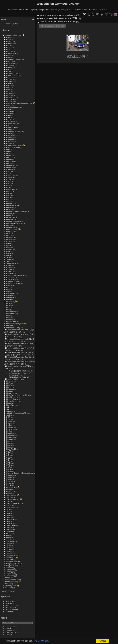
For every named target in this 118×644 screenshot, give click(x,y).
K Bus (9, 265)
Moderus (10, 381)
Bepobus (10, 93)
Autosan (10, 79)
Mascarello (11, 313)
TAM (8, 509)
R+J (8, 431)
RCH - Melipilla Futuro (18, 377)
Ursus (9, 537)
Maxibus (10, 319)
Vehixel (9, 543)
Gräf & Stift (11, 217)
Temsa (9, 521)
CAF (8, 115)
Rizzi (8, 441)
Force (9, 197)
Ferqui (9, 191)
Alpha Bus (10, 65)
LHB (8, 291)
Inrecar (9, 247)
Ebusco (9, 177)
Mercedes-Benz (13, 324)
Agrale (9, 55)
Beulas (9, 95)
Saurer (9, 477)
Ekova (9, 181)
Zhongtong (11, 576)
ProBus (9, 425)
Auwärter (10, 81)
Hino (8, 235)
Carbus (9, 129)
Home (40, 15)
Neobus (9, 391)
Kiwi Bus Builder (13, 281)
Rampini (10, 433)
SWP (8, 463)
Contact (9, 635)
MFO (8, 307)
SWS (8, 465)
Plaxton (9, 421)
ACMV (9, 41)
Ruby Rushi (11, 449)
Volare (9, 551)
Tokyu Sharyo (12, 525)
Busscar (10, 111)
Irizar (8, 251)
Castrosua (10, 135)
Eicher (9, 179)
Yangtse (10, 568)
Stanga (9, 501)
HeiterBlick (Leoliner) (15, 223)
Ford (8, 199)
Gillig (8, 209)
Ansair (9, 71)
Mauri (9, 317)
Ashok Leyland (12, 75)
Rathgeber (11, 435)
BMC (8, 87)
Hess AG (10, 229)
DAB (8, 149)
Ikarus (9, 243)
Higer (8, 233)
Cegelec (10, 137)
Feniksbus (10, 189)
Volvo (9, 557)
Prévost (9, 423)
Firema (9, 195)
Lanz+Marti (11, 293)
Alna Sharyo (11, 63)
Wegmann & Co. (13, 564)
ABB (8, 37)
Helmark (10, 225)
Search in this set (55, 26)
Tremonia (10, 529)
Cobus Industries (13, 145)
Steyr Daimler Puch (14, 503)
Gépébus (10, 207)
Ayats (9, 83)
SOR (8, 459)
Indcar (9, 245)
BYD (8, 91)
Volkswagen (11, 555)
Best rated (10, 603)
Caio (8, 125)
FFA (8, 185)
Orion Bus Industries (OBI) (17, 413)
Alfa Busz (10, 61)
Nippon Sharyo (12, 399)
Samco (9, 471)
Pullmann (10, 429)
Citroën (9, 143)
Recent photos (12, 607)
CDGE (9, 119)
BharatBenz (11, 97)
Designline (11, 161)
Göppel (9, 213)
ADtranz (10, 43)
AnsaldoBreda (12, 73)
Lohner (9, 299)
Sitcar (9, 489)
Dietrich (9, 163)
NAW (8, 385)
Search (9, 629)
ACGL (9, 39)
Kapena (9, 267)
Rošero (9, 445)
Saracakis (10, 475)
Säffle (9, 467)
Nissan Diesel (12, 401)
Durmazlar (10, 165)
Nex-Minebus (12, 397)
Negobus (10, 389)
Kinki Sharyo (11, 279)
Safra (8, 469)
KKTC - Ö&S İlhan (16, 375)
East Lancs (11, 175)
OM (8, 409)
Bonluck (10, 105)
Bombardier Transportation (17, 103)
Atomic (9, 77)
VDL (8, 539)
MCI (8, 303)
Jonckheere (11, 263)
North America (11, 580)
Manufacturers (11, 35)
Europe (8, 586)
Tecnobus (10, 519)
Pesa (8, 419)
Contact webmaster (110, 642)
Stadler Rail (11, 499)
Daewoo (10, 155)
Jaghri (9, 259)
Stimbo (9, 505)
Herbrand (10, 227)
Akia (8, 57)
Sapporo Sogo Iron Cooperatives (19, 473)
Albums (5, 30)
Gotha (9, 215)
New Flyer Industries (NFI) (17, 395)
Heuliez (9, 231)
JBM (8, 257)
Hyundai (10, 239)
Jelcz (8, 261)
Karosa (9, 269)
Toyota (9, 527)
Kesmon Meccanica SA (16, 275)
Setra (8, 485)
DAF (8, 151)
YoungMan (11, 570)
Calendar (9, 611)
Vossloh (9, 562)
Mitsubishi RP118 (15, 379)
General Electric (13, 205)
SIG (8, 455)
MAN (8, 301)
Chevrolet (10, 141)
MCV (8, 305)
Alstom (9, 67)
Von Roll (10, 559)
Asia (7, 584)
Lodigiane (10, 297)
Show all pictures (13, 24)
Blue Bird (10, 99)
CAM (8, 117)
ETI (8, 173)
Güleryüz (10, 219)
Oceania (8, 588)
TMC (8, 511)
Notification (10, 631)
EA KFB (9, 169)
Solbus (9, 497)
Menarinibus (11, 321)
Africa (7, 578)
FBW (8, 183)
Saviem (9, 479)
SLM (8, 457)
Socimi (9, 493)
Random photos (12, 605)
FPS (8, 187)
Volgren (9, 553)
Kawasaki (10, 273)
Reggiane (10, 437)
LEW (8, 289)
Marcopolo (11, 311)
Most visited (10, 601)
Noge (8, 403)
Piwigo (99, 642)
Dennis (9, 159)
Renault (9, 439)
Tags (8, 627)
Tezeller (9, 523)
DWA (8, 153)
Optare (9, 411)
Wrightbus (10, 566)
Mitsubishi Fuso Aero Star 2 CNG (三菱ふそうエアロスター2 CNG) (19, 354)
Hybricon (10, 237)
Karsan (9, 271)
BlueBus (10, 101)
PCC (8, 417)
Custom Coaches (13, 147)
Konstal (9, 285)
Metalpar (10, 326)
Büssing (10, 113)
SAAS (9, 451)
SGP (8, 453)
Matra (9, 315)
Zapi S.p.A (11, 574)
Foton (9, 201)
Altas (8, 69)
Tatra (8, 517)
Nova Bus (10, 405)
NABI (8, 383)
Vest (8, 545)
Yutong (9, 572)
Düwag (9, 167)
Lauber (9, 295)
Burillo (9, 109)
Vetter (9, 547)
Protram (10, 427)
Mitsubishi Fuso (13, 328)
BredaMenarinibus (14, 107)
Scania (9, 481)
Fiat (8, 193)
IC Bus (9, 241)
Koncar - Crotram (13, 283)
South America (11, 582)
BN (8, 89)
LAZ (8, 287)
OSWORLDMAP (12, 633)
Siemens (10, 487)
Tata (8, 515)
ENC (8, 171)
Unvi (8, 535)
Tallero (9, 513)
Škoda (9, 491)
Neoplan (10, 393)
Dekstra (9, 157)
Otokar (9, 415)
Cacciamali (11, 121)
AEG (8, 47)
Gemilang (10, 203)
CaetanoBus (11, 123)
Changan (10, 139)
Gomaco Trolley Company (17, 211)
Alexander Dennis (13, 59)
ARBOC (10, 51)
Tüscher (10, 531)
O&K (8, 407)
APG (8, 49)
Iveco (8, 255)
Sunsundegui (12, 507)
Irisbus (9, 249)
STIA (8, 461)
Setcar (9, 483)
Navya (9, 387)
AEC (8, 45)
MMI (8, 309)
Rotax (9, 447)
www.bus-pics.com (68, 4)
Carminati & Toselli (14, 131)
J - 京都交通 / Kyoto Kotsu (19, 371)
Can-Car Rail (12, 127)
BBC (8, 85)
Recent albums (12, 609)
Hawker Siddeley (13, 221)
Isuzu (8, 253)
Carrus (9, 133)
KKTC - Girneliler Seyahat (19, 373)
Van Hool (10, 541)
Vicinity (9, 549)
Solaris (9, 495)
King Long (10, 277)
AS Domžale (11, 53)
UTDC (9, 533)
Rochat (9, 443)
